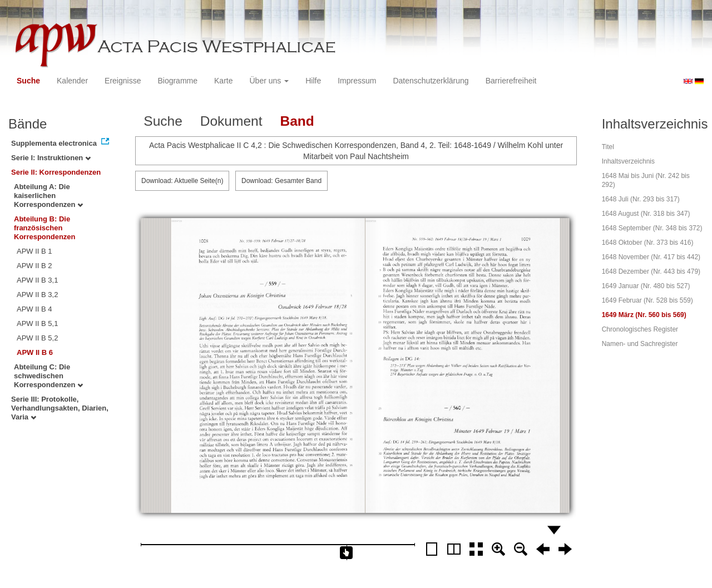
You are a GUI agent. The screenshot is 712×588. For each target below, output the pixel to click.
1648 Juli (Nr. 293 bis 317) (641, 199)
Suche (28, 81)
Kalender (72, 81)
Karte (223, 81)
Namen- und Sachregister (640, 344)
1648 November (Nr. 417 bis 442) (651, 257)
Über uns (270, 81)
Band (297, 121)
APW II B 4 (34, 309)
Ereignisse (123, 81)
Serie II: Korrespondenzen (56, 172)
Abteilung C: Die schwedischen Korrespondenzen (48, 376)
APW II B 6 (35, 352)
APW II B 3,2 (37, 295)
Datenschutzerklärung (431, 81)
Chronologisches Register (640, 329)
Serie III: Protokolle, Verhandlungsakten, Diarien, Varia (60, 408)
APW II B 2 (34, 266)
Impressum (357, 81)
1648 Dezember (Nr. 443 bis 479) (651, 271)
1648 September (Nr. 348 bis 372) (652, 228)
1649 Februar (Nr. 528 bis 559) (647, 300)
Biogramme (177, 81)
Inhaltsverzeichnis (628, 161)
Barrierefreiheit (511, 81)
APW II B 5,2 (37, 338)
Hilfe (313, 81)
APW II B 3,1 (37, 280)
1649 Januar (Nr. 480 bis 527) (646, 286)
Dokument (231, 121)
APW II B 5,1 (37, 323)
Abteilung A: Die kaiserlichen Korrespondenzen (48, 196)
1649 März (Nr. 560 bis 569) (644, 315)
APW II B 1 (34, 251)
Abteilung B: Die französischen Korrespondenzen (45, 228)
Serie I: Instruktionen (51, 158)
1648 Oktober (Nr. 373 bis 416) (648, 243)
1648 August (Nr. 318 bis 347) (646, 214)
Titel (608, 147)
